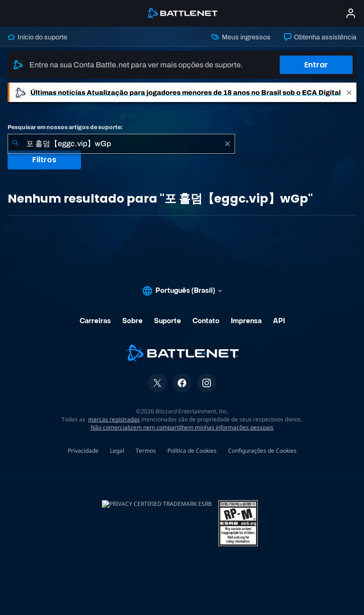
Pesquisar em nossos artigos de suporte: (65, 127)
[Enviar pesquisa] (15, 144)
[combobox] (121, 144)
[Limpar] (227, 144)
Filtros (44, 160)
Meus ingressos (241, 37)
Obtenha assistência (320, 37)
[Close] (349, 92)
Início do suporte (37, 37)
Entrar (316, 65)
